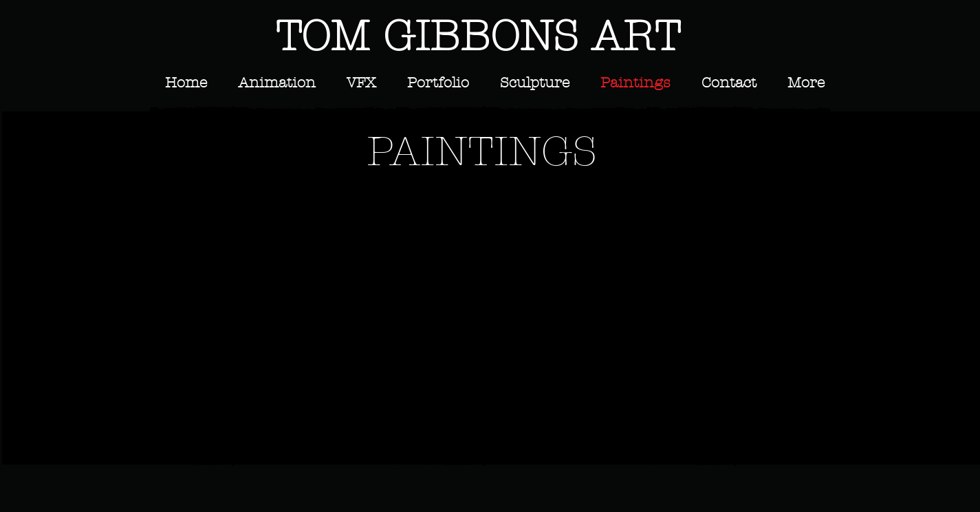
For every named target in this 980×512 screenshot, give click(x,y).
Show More (493, 449)
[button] (240, 252)
